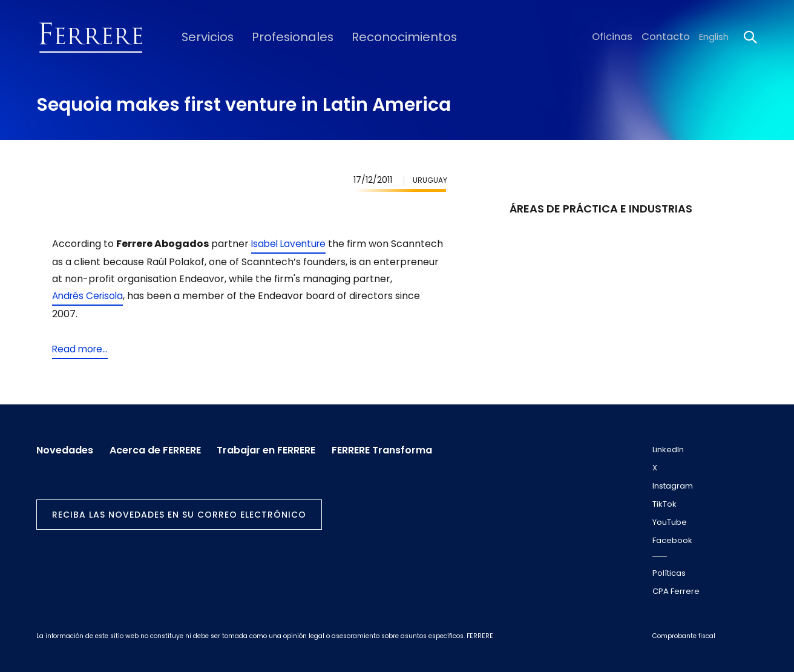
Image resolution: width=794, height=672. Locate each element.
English (714, 37)
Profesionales (280, 37)
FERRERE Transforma (395, 447)
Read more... (81, 349)
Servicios (203, 37)
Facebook (672, 540)
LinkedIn (668, 450)
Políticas (669, 573)
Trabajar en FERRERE (275, 447)
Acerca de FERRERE (159, 447)
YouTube (670, 522)
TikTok (664, 504)
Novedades (65, 447)
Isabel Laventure (290, 244)
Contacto (668, 37)
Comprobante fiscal (684, 636)
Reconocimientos (380, 37)
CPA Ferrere (676, 591)
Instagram (673, 486)
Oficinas (620, 37)
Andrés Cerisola (131, 296)
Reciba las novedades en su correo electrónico (179, 512)
